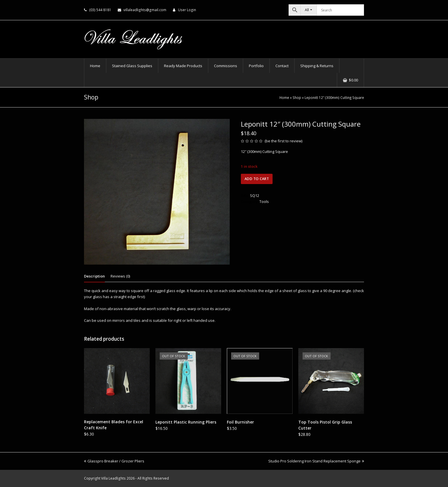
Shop (297, 97)
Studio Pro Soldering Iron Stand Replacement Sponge (316, 461)
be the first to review (284, 141)
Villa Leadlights (113, 478)
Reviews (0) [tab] (120, 276)
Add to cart (257, 179)
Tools (264, 201)
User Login (187, 10)
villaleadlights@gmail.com (145, 10)
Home (284, 97)
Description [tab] (94, 276)
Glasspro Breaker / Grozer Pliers (114, 461)
